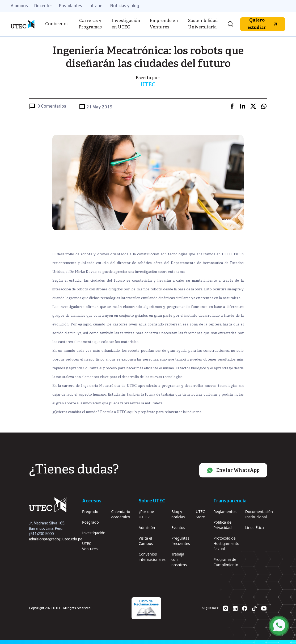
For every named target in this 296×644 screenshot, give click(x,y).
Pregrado (90, 512)
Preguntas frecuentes (181, 541)
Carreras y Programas (90, 24)
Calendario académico (121, 514)
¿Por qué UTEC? (146, 514)
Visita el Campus (146, 541)
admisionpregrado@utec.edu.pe (56, 539)
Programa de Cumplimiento (226, 562)
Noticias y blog (125, 6)
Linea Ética (255, 528)
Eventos (178, 528)
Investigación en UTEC (126, 24)
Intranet (96, 6)
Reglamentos (225, 512)
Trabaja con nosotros (179, 559)
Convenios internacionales (152, 557)
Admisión (147, 528)
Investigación (94, 533)
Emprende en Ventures (164, 24)
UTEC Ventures (90, 546)
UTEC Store (200, 514)
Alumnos (19, 6)
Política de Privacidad (222, 525)
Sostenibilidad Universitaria (203, 24)
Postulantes (71, 6)
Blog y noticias (178, 514)
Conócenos (57, 24)
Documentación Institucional (259, 514)
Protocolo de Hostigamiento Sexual (226, 543)
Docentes (43, 6)
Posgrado (90, 522)
